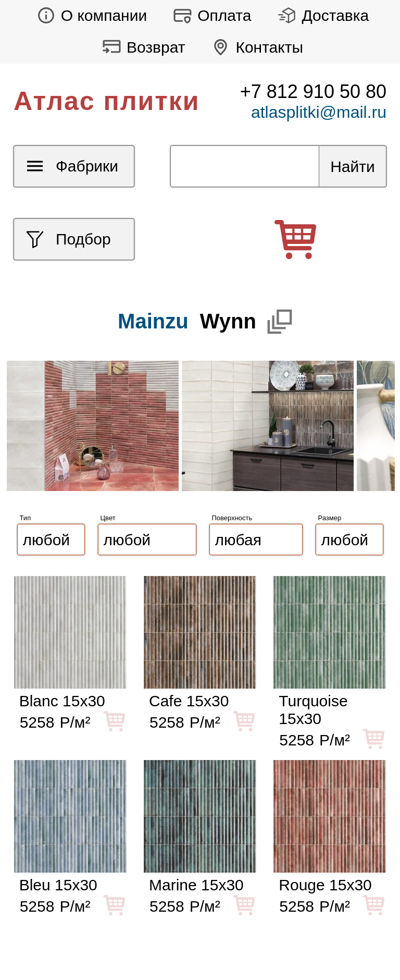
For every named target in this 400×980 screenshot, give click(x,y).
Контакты (254, 47)
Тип (26, 518)
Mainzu (153, 321)
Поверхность (232, 518)
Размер (330, 518)
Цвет (108, 518)
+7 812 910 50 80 (313, 91)
